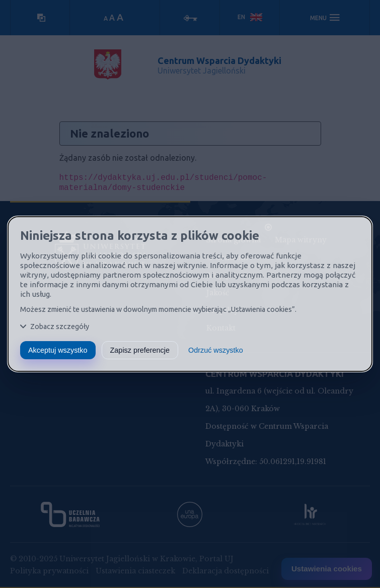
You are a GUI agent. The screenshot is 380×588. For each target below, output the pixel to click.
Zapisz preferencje (140, 350)
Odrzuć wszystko (216, 350)
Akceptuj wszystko (58, 350)
